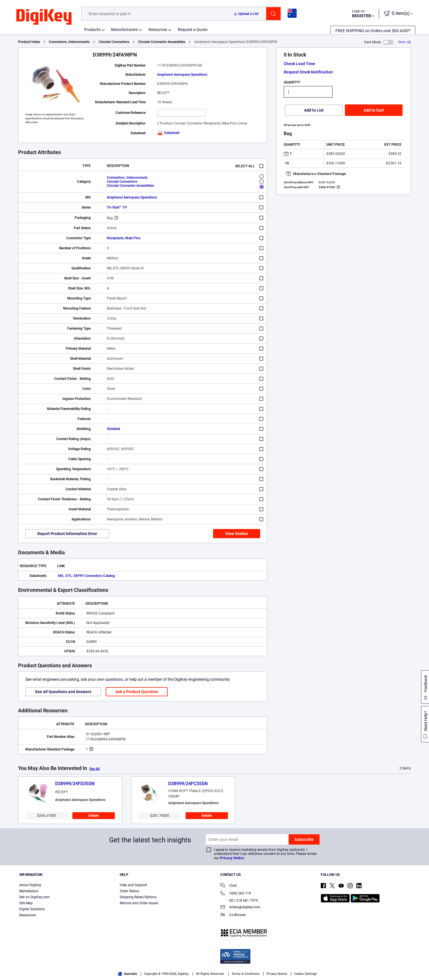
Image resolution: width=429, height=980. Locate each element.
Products (92, 30)
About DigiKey (30, 885)
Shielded (113, 429)
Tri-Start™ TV (117, 207)
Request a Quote (193, 30)
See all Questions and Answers (63, 692)
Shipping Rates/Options (138, 897)
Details (94, 816)
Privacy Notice (232, 858)
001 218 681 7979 (239, 901)
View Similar (237, 534)
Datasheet (168, 133)
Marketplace (29, 891)
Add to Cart (374, 110)
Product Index (29, 42)
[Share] (404, 42)
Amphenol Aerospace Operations (182, 75)
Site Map (26, 903)
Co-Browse (233, 915)
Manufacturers (124, 30)
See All (94, 769)
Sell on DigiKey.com (34, 897)
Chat (228, 886)
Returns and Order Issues (139, 903)
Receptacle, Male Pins (124, 238)
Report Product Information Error (67, 534)
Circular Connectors (114, 42)
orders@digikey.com (240, 908)
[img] (44, 17)
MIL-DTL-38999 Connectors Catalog (86, 576)
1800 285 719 (236, 894)
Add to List (314, 110)
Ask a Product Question (137, 692)
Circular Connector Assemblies (162, 42)
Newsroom (28, 915)
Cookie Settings (305, 974)
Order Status (129, 891)
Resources (158, 30)
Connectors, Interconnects (69, 42)
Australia (127, 974)
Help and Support (133, 885)
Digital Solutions (32, 909)
